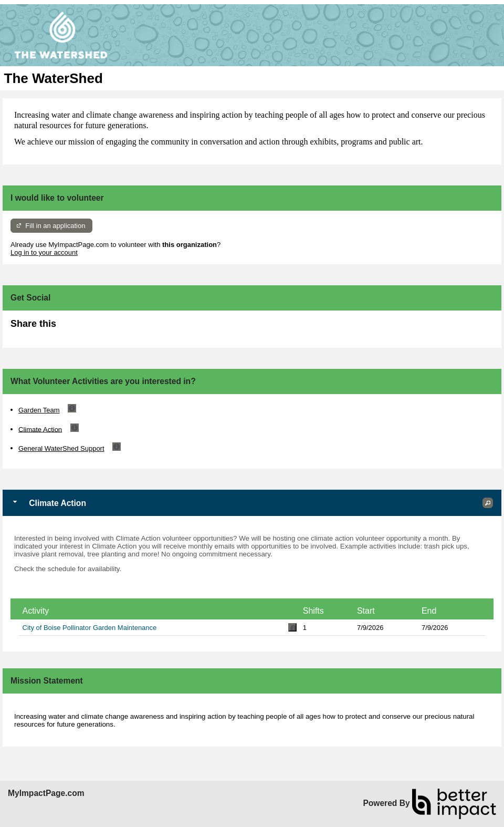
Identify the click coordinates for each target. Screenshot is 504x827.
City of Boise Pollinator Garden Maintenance (90, 628)
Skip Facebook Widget (90, 328)
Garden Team (39, 410)
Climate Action (40, 429)
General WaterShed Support (61, 448)
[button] (488, 503)
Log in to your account (44, 252)
